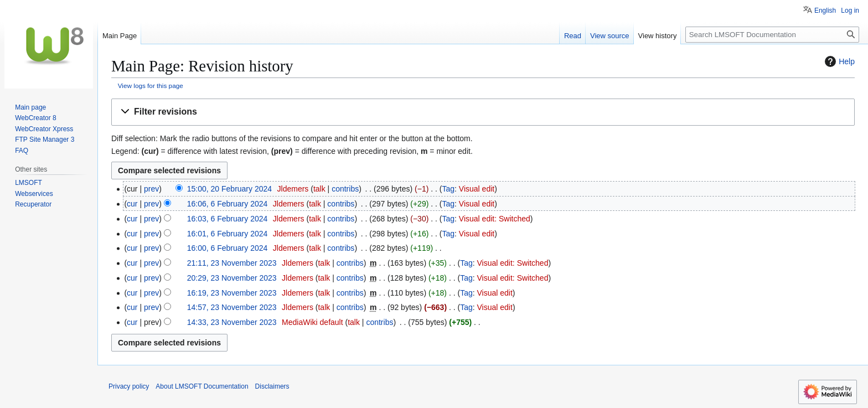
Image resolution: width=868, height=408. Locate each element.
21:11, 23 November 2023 (232, 263)
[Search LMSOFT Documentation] (772, 35)
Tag (448, 189)
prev (151, 189)
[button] (483, 112)
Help (838, 61)
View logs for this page (151, 86)
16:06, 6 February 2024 (228, 204)
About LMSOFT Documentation (202, 386)
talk (319, 189)
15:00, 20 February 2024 (229, 189)
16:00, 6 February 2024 (228, 248)
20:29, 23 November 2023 (232, 278)
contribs (345, 189)
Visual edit (477, 189)
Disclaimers (272, 386)
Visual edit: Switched (495, 219)
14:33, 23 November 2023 (232, 322)
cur (132, 204)
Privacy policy (129, 386)
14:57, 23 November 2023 (232, 307)
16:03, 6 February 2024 (228, 219)
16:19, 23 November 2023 (232, 293)
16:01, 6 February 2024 (228, 234)
